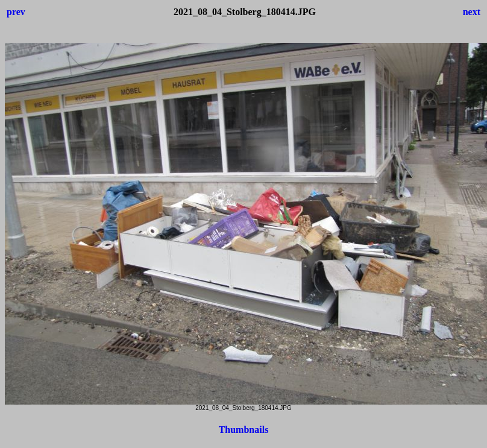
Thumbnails (244, 430)
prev (16, 12)
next (472, 12)
